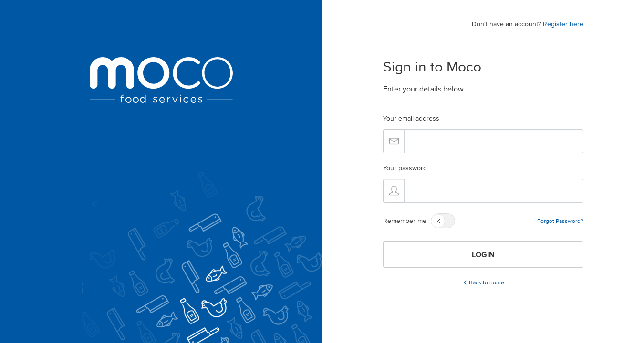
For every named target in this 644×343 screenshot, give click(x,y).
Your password (405, 168)
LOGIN (483, 254)
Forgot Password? (560, 221)
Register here (563, 24)
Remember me (405, 221)
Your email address (411, 118)
